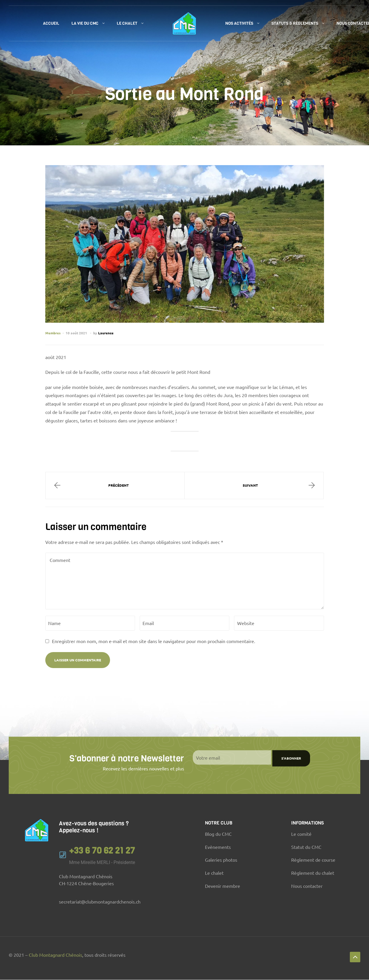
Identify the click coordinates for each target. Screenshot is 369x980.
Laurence (106, 333)
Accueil (51, 23)
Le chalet (127, 23)
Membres (53, 333)
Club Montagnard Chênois (55, 955)
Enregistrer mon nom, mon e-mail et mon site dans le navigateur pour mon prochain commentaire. (154, 641)
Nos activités (239, 23)
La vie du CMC (85, 23)
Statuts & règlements (295, 23)
